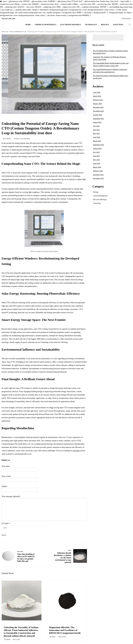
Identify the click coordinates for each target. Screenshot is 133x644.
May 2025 (96, 134)
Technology (91, 25)
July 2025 (96, 126)
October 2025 (98, 115)
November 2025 (98, 111)
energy (14, 535)
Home (28, 25)
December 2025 (98, 107)
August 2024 (97, 148)
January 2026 (97, 104)
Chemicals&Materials (46, 25)
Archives (98, 86)
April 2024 (97, 163)
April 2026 (97, 92)
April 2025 (97, 137)
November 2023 (98, 178)
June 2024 (96, 156)
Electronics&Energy (71, 25)
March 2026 (97, 96)
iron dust (76, 451)
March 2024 (97, 167)
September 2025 (98, 119)
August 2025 (97, 122)
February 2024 (98, 171)
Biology (105, 25)
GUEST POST (126, 19)
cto (9, 535)
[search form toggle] (130, 25)
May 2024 (96, 160)
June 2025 (96, 130)
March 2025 (97, 141)
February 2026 (98, 100)
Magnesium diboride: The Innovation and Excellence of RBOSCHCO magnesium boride (65, 630)
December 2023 (98, 175)
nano (18, 535)
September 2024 (98, 145)
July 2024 (96, 152)
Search (128, 37)
